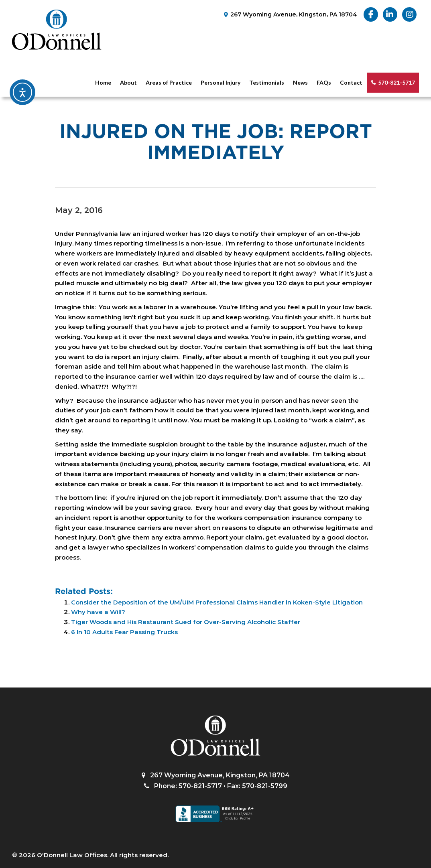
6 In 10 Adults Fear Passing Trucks (124, 632)
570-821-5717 (396, 82)
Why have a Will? (98, 612)
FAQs (324, 82)
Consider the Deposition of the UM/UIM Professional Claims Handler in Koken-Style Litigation (217, 602)
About (128, 82)
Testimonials (267, 82)
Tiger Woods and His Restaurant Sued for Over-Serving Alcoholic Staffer (186, 622)
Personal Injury (221, 82)
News (300, 82)
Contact (351, 82)
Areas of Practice (169, 82)
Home (103, 82)
